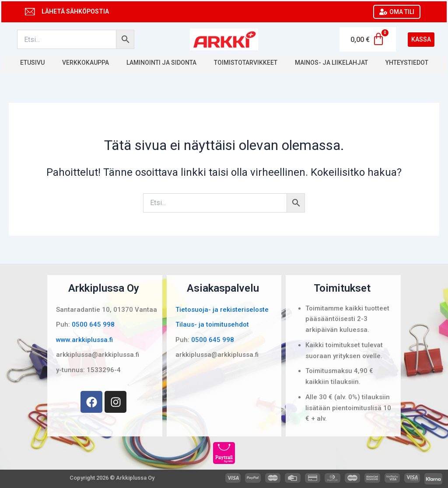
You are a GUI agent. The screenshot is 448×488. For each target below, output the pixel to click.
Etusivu (32, 63)
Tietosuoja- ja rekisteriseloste (222, 310)
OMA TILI (397, 12)
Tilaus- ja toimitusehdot (212, 324)
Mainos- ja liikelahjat (331, 63)
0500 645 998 (93, 324)
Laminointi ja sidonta (161, 63)
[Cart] (368, 39)
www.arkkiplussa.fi (84, 340)
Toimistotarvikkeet (246, 63)
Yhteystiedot (407, 63)
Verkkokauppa (86, 63)
